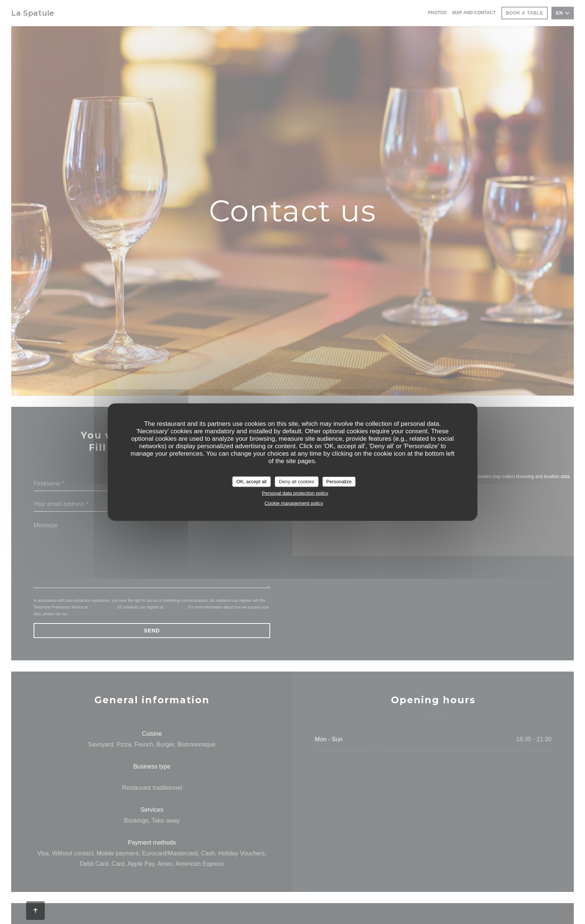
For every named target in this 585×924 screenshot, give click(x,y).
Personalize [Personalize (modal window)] (339, 482)
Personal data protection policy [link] (295, 493)
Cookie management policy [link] (294, 503)
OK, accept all (252, 482)
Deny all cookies (297, 482)
